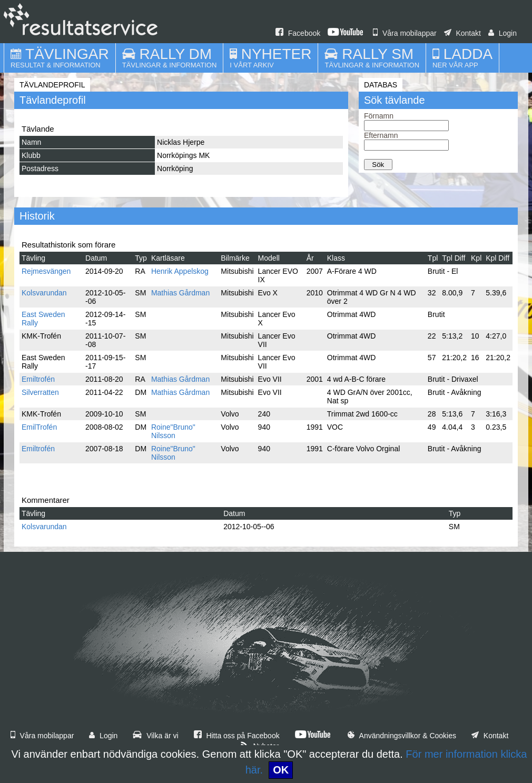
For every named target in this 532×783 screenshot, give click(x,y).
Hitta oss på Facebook (237, 736)
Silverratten (40, 392)
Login (503, 33)
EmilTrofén (39, 427)
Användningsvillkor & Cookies (402, 736)
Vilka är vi (155, 736)
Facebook (298, 33)
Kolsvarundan (44, 293)
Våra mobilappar (405, 33)
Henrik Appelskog (180, 271)
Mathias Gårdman (180, 293)
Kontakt (462, 33)
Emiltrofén (38, 379)
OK (281, 770)
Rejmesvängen (46, 271)
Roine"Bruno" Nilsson (173, 431)
